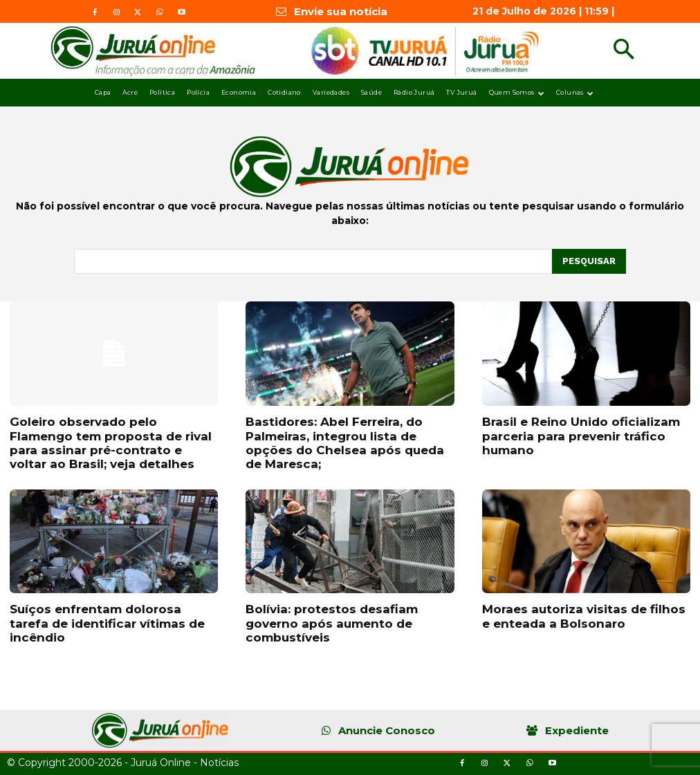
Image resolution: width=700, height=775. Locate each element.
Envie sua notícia (341, 11)
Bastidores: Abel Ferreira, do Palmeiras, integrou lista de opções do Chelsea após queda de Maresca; (345, 443)
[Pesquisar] (589, 261)
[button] (624, 51)
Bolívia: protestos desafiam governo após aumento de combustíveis (332, 623)
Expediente (577, 730)
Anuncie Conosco (387, 730)
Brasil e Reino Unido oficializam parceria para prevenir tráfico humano (581, 436)
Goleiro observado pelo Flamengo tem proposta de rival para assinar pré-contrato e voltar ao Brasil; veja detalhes (111, 443)
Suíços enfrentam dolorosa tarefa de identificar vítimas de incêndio (107, 623)
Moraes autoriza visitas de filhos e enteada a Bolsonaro (584, 616)
